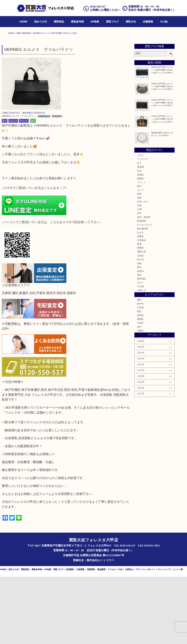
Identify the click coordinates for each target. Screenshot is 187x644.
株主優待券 (143, 296)
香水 (139, 334)
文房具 (140, 323)
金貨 (139, 265)
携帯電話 (141, 346)
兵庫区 (140, 398)
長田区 (140, 383)
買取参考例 (77, 21)
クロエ (140, 223)
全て (5, 188)
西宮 (139, 379)
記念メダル (143, 269)
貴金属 (140, 234)
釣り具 (140, 327)
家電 (139, 311)
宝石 (139, 238)
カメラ (140, 257)
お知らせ (141, 358)
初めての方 (41, 21)
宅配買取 (91, 637)
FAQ (120, 637)
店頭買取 (70, 637)
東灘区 (140, 386)
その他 (164, 21)
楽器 (139, 331)
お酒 (139, 277)
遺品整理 (101, 637)
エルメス (13, 188)
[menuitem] (23, 22)
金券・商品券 (144, 284)
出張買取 (80, 637)
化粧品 (140, 338)
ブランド (24, 188)
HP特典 (95, 21)
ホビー (140, 350)
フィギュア (143, 226)
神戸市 (140, 371)
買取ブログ (112, 21)
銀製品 (140, 246)
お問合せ (129, 637)
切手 (139, 280)
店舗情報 (148, 21)
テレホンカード (145, 292)
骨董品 (140, 304)
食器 (139, 261)
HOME (23, 21)
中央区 (140, 390)
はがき (140, 300)
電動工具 (141, 319)
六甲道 (140, 375)
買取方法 (131, 21)
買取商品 (59, 21)
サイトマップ (164, 637)
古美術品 (141, 307)
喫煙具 (140, 315)
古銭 (139, 273)
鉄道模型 (141, 288)
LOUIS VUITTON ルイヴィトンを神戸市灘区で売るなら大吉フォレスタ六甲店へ (162, 137)
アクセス (112, 637)
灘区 (33, 188)
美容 (139, 342)
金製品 (140, 242)
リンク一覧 (178, 637)
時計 (139, 253)
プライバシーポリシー (146, 637)
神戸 (139, 394)
